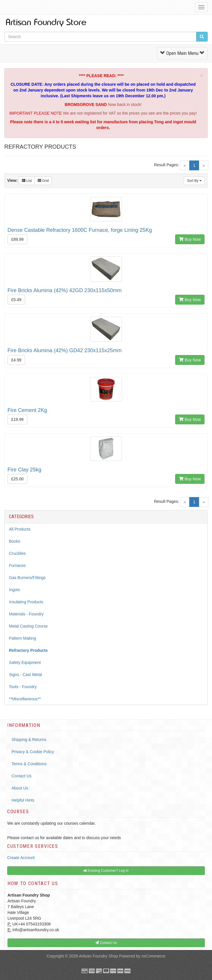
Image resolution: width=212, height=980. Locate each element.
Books (15, 541)
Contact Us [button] (106, 943)
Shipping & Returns (29, 740)
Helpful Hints (23, 800)
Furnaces (17, 565)
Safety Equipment (25, 662)
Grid (43, 181)
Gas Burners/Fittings (27, 578)
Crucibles (17, 553)
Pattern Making (22, 638)
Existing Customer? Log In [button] (106, 871)
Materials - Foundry (26, 614)
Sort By (194, 181)
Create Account (21, 858)
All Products (20, 529)
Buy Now (190, 239)
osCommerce (153, 956)
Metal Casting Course (28, 626)
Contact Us (21, 776)
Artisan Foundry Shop (98, 956)
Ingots (14, 590)
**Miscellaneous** (25, 699)
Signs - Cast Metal (25, 675)
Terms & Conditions (29, 764)
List (27, 181)
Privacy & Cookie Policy (33, 752)
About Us (20, 788)
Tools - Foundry (23, 687)
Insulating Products (26, 602)
